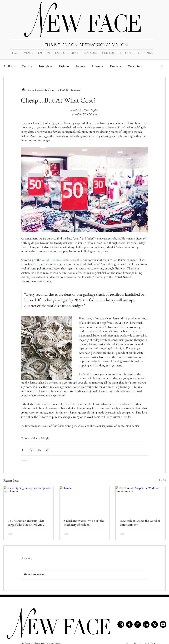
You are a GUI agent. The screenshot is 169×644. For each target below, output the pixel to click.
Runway (115, 66)
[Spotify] (163, 624)
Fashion (64, 66)
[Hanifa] (85, 500)
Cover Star (135, 66)
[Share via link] (48, 450)
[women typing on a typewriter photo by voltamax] (29, 500)
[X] (138, 624)
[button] (161, 66)
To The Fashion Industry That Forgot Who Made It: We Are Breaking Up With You (26, 523)
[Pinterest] (155, 624)
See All (162, 480)
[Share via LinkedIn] (39, 450)
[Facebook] (129, 624)
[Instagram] (121, 624)
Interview (45, 66)
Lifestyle (97, 66)
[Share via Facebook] (22, 450)
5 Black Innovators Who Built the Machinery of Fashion (84, 523)
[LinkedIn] (146, 624)
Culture (27, 66)
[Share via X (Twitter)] (31, 450)
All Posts (9, 66)
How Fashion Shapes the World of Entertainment (140, 523)
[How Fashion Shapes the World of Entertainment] (140, 500)
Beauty (80, 66)
